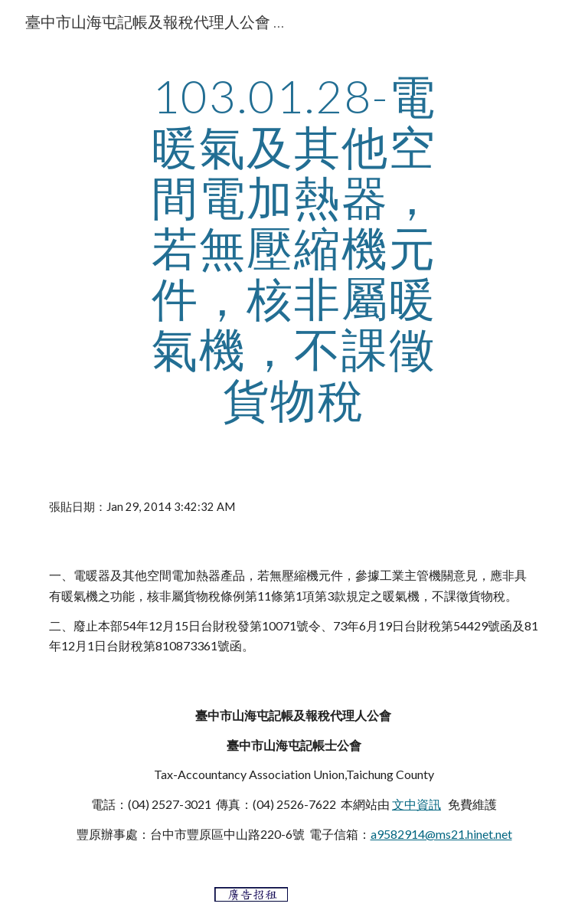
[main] (294, 247)
